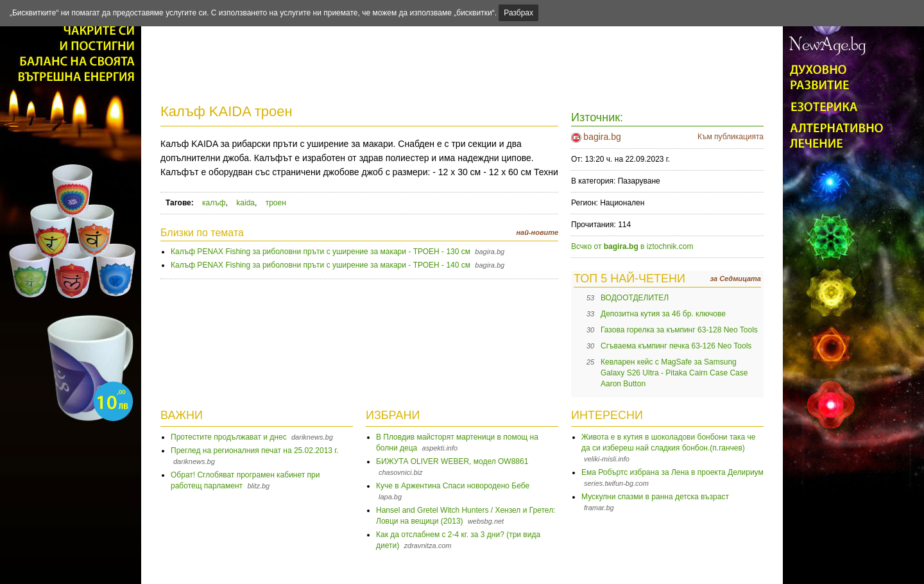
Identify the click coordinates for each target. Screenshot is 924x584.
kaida (245, 203)
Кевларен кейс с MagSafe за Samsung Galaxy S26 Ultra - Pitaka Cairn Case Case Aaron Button (674, 373)
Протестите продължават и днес (229, 437)
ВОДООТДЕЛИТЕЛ (635, 298)
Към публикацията (731, 137)
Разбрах (518, 13)
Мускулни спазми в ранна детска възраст (655, 497)
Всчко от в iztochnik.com (632, 246)
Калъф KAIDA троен (227, 111)
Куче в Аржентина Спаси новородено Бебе (453, 486)
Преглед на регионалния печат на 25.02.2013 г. (255, 451)
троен (276, 203)
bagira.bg (602, 137)
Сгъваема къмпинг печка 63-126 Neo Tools (676, 346)
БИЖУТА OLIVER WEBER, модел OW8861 (452, 461)
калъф (214, 203)
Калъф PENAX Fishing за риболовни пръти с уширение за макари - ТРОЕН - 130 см (321, 252)
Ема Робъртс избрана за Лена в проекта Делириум (672, 472)
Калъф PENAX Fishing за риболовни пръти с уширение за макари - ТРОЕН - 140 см (321, 265)
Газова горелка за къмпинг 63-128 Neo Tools (679, 330)
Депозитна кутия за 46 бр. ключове (663, 314)
